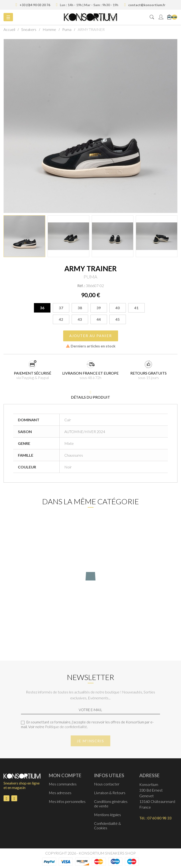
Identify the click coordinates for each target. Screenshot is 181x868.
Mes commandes (63, 784)
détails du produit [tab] (90, 397)
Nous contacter (107, 784)
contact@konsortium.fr (147, 5)
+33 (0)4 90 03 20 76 (35, 5)
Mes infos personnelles (67, 801)
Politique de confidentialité (66, 727)
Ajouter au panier (91, 336)
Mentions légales (107, 815)
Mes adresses (60, 793)
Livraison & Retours (110, 793)
